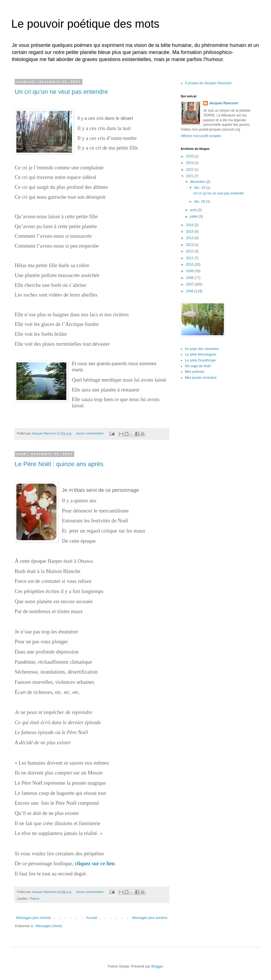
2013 (190, 245)
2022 (190, 170)
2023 (190, 163)
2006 (190, 291)
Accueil (92, 918)
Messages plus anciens (150, 918)
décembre (198, 182)
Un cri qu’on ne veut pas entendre (61, 92)
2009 (190, 271)
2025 (190, 156)
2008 (190, 278)
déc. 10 (200, 188)
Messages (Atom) (49, 926)
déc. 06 (200, 202)
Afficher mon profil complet (201, 136)
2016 (190, 225)
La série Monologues (201, 354)
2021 (190, 176)
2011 (190, 258)
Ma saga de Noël (198, 366)
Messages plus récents (33, 918)
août (194, 210)
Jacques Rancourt (224, 103)
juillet (194, 217)
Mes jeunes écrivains (201, 378)
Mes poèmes (195, 372)
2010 (190, 265)
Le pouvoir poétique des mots (85, 24)
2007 (190, 284)
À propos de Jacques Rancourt (208, 83)
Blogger (157, 966)
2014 (190, 238)
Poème (35, 899)
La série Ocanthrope (200, 360)
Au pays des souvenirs (202, 349)
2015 (190, 232)
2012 (190, 251)
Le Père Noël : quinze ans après (59, 464)
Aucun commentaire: (90, 433)
